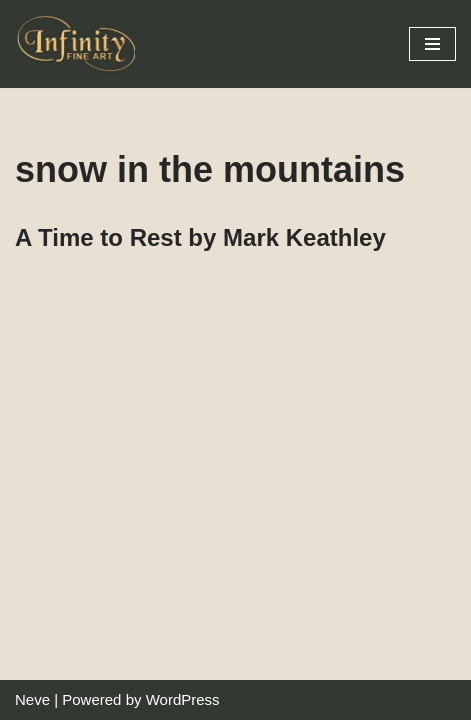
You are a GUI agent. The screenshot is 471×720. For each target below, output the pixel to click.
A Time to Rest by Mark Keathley (200, 237)
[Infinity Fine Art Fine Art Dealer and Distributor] (80, 44)
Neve (32, 699)
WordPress (183, 699)
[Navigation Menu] (432, 44)
